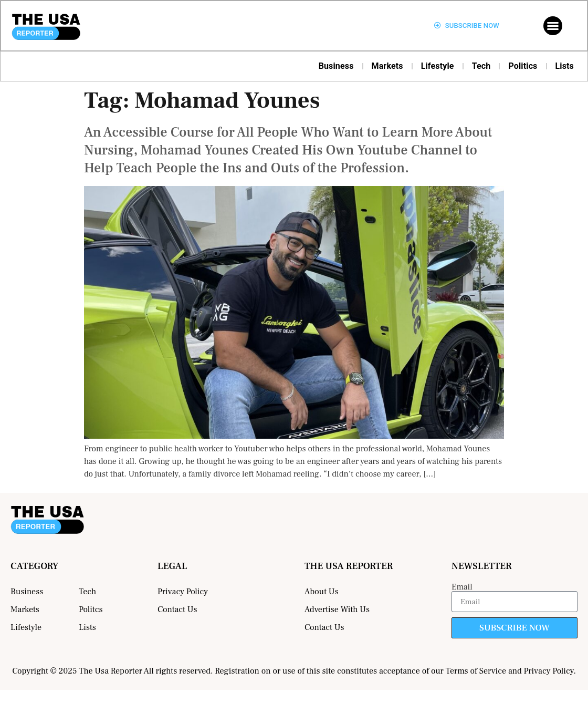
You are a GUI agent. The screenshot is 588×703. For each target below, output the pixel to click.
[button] (553, 26)
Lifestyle (438, 66)
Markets (387, 66)
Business (336, 66)
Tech (481, 66)
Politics (523, 66)
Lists (565, 66)
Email (462, 587)
